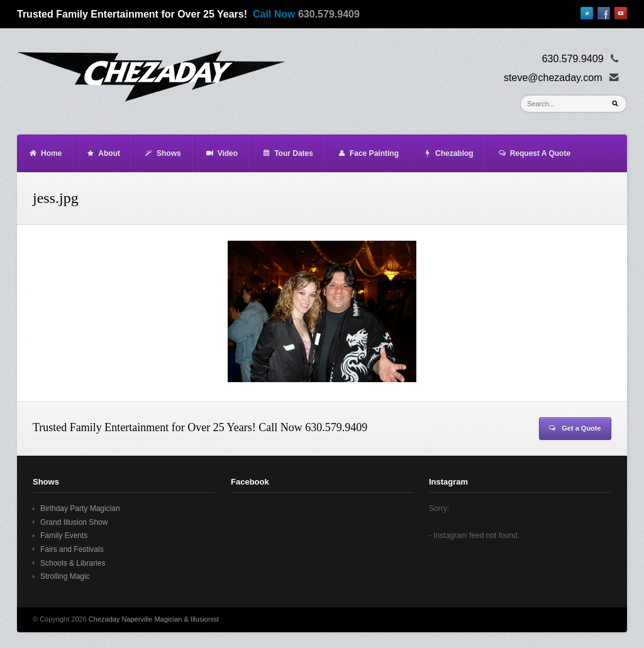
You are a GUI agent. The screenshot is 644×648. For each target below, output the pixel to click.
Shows (163, 153)
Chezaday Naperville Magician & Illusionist (154, 619)
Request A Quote (534, 153)
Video (221, 153)
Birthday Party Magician (80, 508)
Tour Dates (287, 153)
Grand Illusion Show (74, 522)
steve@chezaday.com (553, 78)
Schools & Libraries (73, 563)
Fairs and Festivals (72, 549)
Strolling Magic (65, 576)
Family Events (64, 535)
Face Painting (368, 153)
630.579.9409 (329, 14)
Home (45, 153)
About (103, 153)
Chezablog (448, 153)
